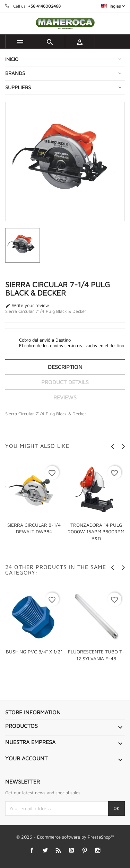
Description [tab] (65, 367)
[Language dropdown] (113, 6)
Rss (58, 850)
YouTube (71, 850)
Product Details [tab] (65, 382)
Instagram (98, 850)
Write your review (27, 306)
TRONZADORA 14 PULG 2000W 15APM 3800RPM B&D (96, 532)
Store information (33, 712)
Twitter (45, 850)
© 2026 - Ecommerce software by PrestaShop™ (65, 837)
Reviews (65, 397)
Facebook (32, 850)
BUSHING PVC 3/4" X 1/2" (34, 652)
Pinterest (84, 850)
